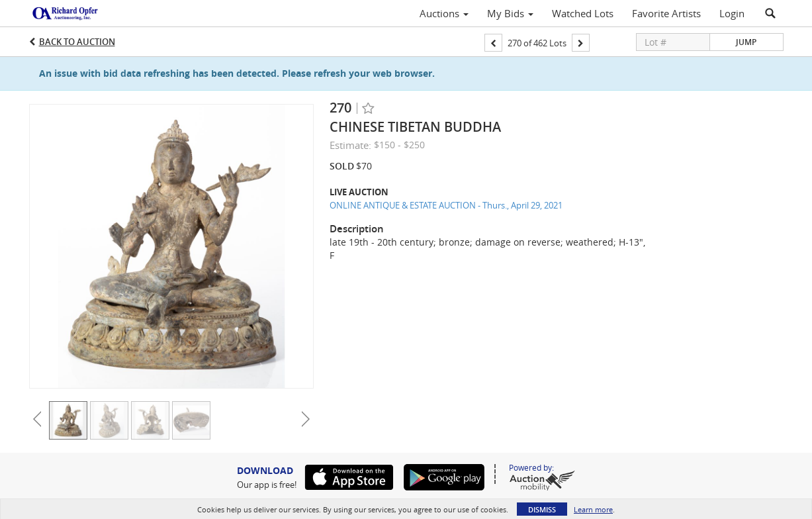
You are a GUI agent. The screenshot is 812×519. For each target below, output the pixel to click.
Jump (746, 42)
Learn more (593, 509)
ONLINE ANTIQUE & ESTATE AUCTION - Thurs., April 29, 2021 (446, 205)
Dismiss (542, 509)
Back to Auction (77, 42)
